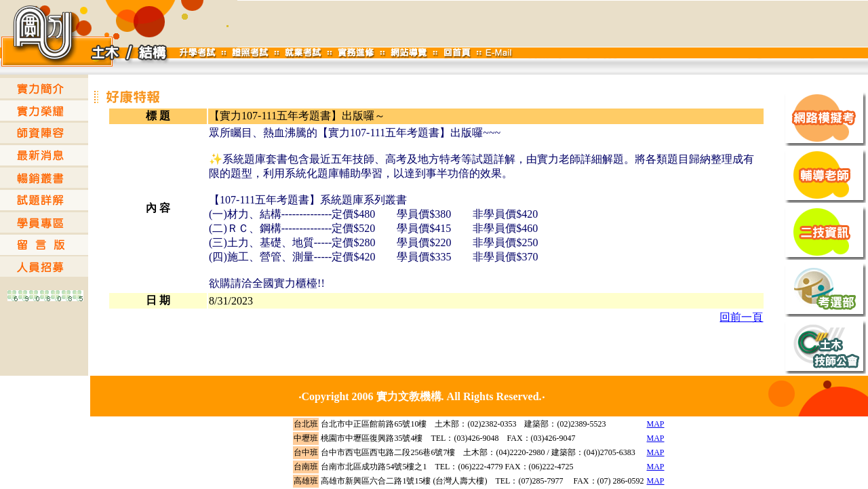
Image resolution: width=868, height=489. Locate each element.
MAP (656, 424)
